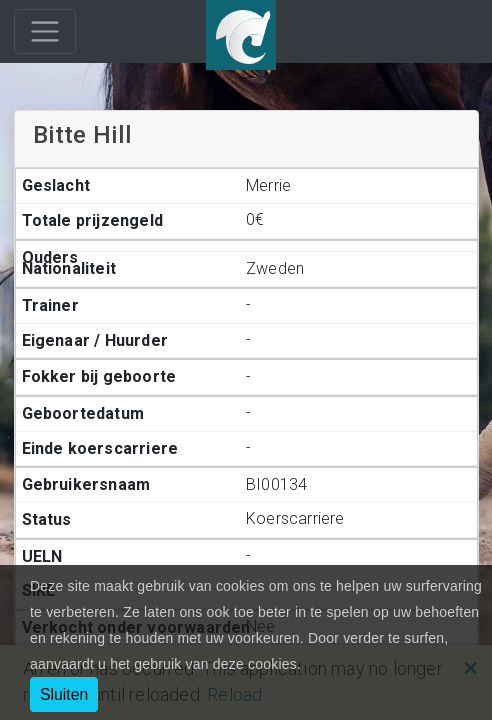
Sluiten (64, 694)
